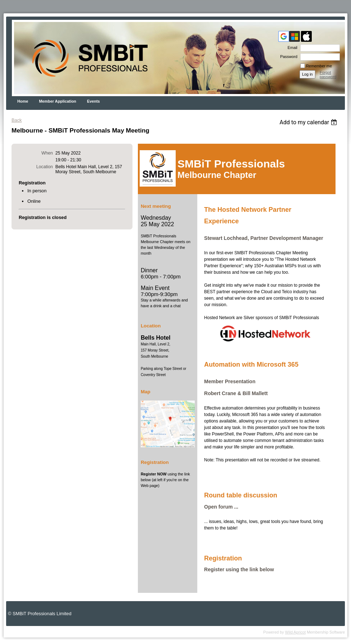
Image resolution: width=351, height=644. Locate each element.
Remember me (319, 66)
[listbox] (309, 122)
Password (287, 57)
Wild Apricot (295, 632)
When (47, 153)
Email (291, 48)
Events (94, 101)
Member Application (58, 101)
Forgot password (328, 75)
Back (17, 120)
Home (23, 101)
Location (45, 167)
